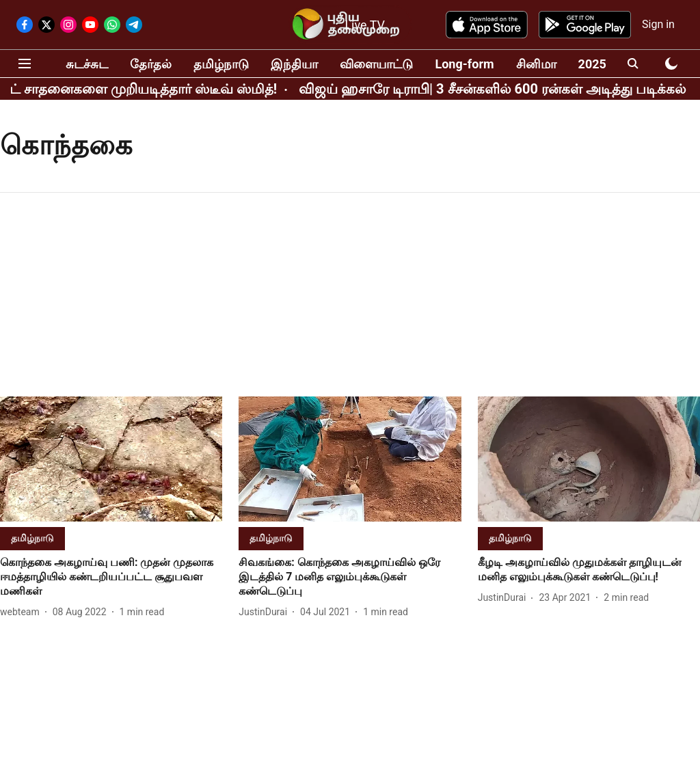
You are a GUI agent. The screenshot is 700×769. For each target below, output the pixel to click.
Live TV (365, 25)
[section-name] (32, 538)
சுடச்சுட (87, 64)
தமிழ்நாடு (221, 64)
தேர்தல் (151, 64)
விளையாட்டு (376, 64)
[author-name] (23, 612)
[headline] (111, 577)
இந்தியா (294, 64)
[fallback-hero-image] (111, 459)
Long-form (464, 64)
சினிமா (536, 64)
